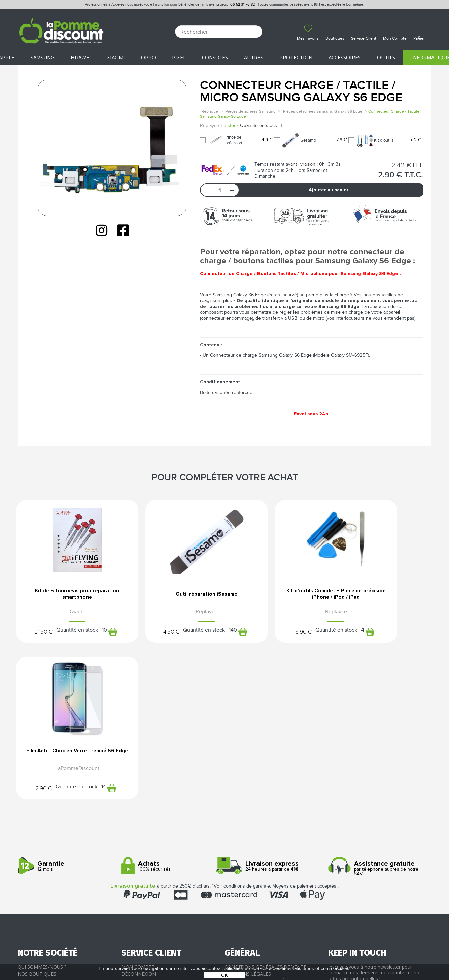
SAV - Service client (146, 843)
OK (224, 975)
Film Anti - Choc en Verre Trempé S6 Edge (384, 596)
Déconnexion (139, 821)
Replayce (210, 111)
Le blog (27, 828)
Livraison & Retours (147, 836)
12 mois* (67, 714)
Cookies (235, 836)
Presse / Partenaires (251, 843)
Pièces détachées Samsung (251, 111)
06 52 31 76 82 (243, 5)
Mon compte (138, 814)
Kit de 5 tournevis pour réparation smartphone (65, 596)
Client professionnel (149, 850)
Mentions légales (248, 821)
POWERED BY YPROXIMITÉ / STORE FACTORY (225, 955)
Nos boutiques (37, 821)
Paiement (133, 828)
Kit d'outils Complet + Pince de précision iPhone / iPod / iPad (278, 596)
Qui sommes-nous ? (42, 814)
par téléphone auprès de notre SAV (377, 716)
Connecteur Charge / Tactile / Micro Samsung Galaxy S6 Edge (301, 92)
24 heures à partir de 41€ (274, 714)
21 (31, 633)
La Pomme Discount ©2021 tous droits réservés (224, 945)
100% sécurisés (170, 714)
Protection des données (257, 828)
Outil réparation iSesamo (171, 596)
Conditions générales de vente (265, 814)
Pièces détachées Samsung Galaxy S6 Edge (323, 111)
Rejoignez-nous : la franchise (56, 836)
